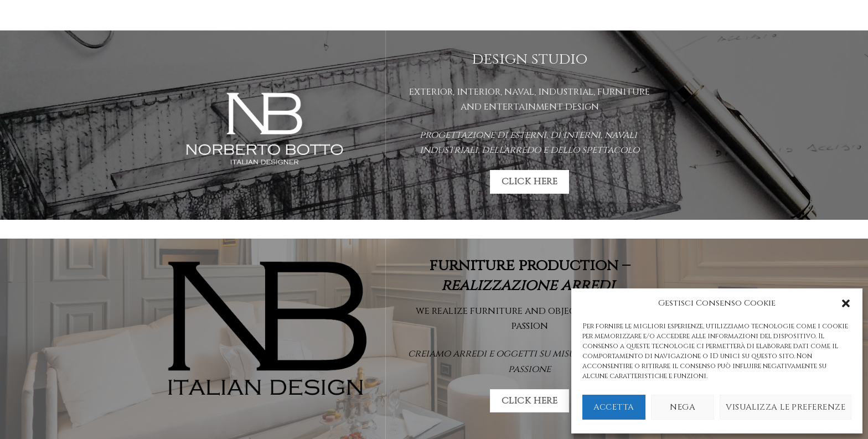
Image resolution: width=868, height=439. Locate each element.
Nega (683, 407)
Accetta (614, 407)
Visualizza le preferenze (786, 407)
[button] (846, 303)
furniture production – (529, 275)
